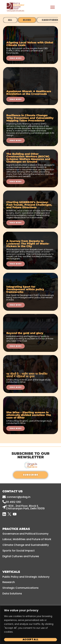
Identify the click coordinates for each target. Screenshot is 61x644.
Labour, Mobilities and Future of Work (27, 539)
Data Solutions (12, 594)
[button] (52, 7)
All (10, 20)
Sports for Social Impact (19, 551)
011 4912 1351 (13, 502)
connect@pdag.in (19, 497)
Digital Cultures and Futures (21, 556)
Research (9, 582)
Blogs (27, 20)
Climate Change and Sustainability (26, 545)
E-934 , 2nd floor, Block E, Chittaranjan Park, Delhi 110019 (25, 507)
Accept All (31, 640)
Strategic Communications (20, 588)
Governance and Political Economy (25, 534)
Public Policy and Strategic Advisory (26, 577)
